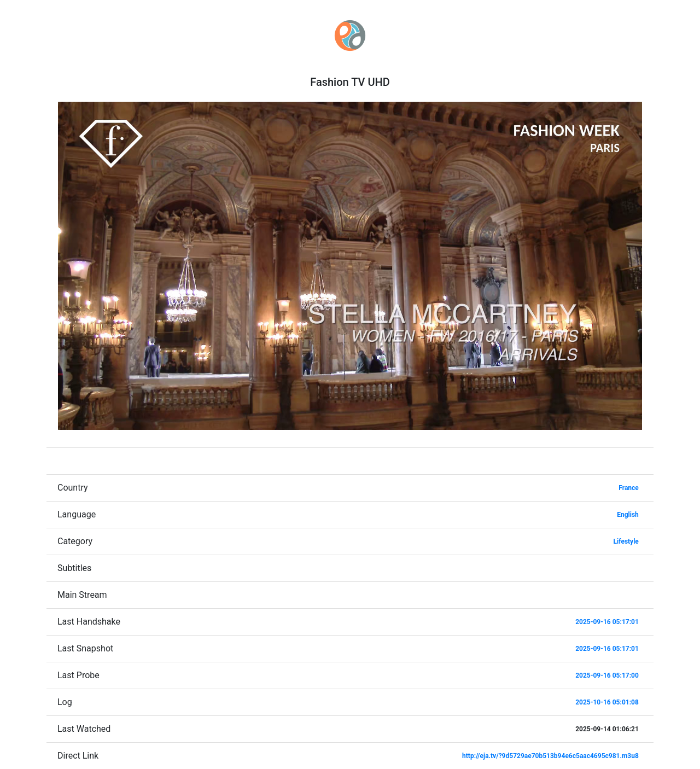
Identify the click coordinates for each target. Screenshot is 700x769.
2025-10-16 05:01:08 (607, 702)
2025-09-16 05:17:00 (607, 675)
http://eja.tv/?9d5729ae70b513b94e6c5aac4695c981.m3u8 (550, 756)
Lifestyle (626, 541)
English (628, 515)
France (629, 488)
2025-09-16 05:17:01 (607, 622)
